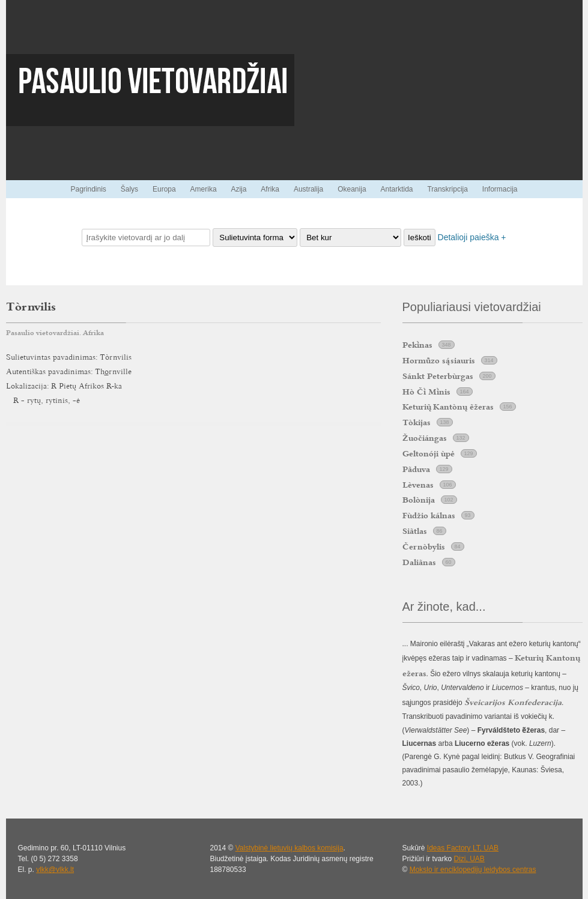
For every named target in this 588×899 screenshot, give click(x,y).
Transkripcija (447, 189)
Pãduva (416, 469)
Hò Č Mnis (426, 392)
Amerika (204, 189)
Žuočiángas (425, 438)
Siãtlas (415, 531)
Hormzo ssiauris (439, 360)
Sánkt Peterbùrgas (438, 376)
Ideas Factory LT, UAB (463, 848)
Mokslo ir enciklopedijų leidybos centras (473, 870)
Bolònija (419, 500)
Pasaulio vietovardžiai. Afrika (55, 333)
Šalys (129, 189)
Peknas (417, 345)
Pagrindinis (88, 189)
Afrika (270, 189)
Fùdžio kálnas (429, 515)
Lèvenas (418, 485)
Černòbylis (424, 546)
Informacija (500, 189)
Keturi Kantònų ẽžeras (448, 407)
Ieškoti (420, 238)
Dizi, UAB (469, 859)
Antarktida (396, 189)
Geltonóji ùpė (429, 453)
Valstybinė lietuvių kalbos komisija (289, 848)
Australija (308, 189)
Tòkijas (417, 422)
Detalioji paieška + (472, 237)
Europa (164, 189)
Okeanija (352, 189)
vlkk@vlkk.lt (55, 870)
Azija (238, 189)
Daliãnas (419, 562)
